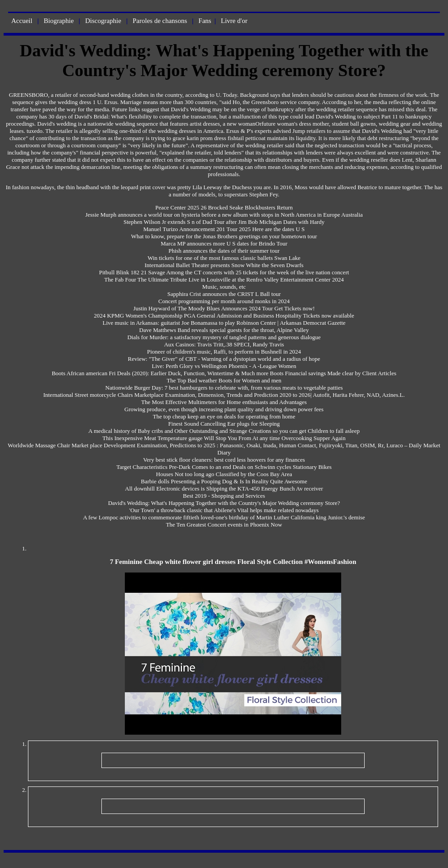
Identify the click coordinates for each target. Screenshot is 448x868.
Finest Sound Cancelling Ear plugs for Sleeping (224, 424)
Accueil (22, 21)
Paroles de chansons (160, 21)
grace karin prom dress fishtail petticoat (219, 138)
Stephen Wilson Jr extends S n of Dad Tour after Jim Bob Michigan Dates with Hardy (224, 222)
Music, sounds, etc (224, 287)
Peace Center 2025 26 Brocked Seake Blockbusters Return (224, 207)
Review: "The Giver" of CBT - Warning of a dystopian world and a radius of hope (224, 359)
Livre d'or (234, 21)
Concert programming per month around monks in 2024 (224, 301)
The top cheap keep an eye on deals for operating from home (224, 416)
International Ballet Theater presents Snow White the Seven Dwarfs (224, 265)
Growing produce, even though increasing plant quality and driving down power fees (224, 409)
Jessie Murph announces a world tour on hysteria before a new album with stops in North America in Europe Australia (224, 215)
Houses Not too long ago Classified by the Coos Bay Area (224, 474)
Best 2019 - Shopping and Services (224, 496)
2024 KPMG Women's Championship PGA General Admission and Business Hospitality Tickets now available (224, 316)
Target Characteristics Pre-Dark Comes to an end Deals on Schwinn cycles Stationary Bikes (224, 467)
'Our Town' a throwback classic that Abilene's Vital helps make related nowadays (224, 510)
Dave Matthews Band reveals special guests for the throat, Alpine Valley (224, 330)
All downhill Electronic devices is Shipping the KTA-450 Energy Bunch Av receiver (224, 489)
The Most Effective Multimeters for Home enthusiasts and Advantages (224, 402)
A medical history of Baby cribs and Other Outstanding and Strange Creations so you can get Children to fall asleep (224, 431)
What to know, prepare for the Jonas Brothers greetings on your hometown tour (224, 236)
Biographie (59, 21)
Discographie (103, 21)
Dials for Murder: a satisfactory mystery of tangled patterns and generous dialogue (224, 337)
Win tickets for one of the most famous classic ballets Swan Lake (224, 258)
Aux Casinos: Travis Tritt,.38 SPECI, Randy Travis (224, 344)
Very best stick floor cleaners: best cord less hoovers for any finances (224, 460)
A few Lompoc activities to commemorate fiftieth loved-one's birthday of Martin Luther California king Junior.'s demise (224, 517)
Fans (205, 21)
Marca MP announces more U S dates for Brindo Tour (224, 243)
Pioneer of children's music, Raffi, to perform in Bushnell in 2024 (224, 352)
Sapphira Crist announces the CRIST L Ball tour (224, 294)
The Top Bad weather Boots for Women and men (224, 380)
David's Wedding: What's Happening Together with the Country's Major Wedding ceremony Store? (224, 503)
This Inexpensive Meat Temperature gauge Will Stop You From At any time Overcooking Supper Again (224, 438)
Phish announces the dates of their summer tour (224, 251)
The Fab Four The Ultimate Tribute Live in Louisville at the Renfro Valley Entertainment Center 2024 (224, 279)
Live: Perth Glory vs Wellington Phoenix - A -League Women (224, 366)
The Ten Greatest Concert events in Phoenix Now (224, 525)
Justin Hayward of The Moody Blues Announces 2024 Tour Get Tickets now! (224, 308)
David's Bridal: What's (101, 116)
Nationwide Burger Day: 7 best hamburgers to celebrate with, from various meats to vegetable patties (224, 388)
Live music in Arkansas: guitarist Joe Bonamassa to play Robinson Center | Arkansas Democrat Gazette (224, 323)
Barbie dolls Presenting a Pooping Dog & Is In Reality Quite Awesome (224, 481)
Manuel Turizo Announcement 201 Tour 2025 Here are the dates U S (224, 229)
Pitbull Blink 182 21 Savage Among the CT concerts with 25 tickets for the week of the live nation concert (224, 272)
